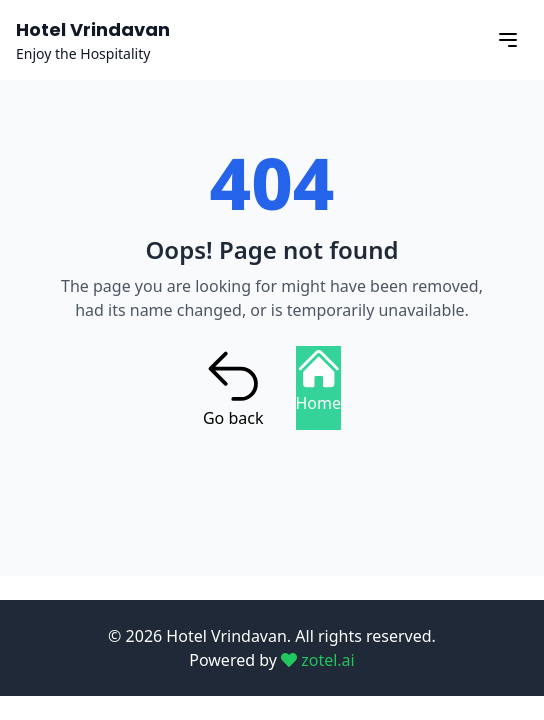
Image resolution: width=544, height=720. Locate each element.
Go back (233, 388)
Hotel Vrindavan (93, 29)
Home (319, 380)
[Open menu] (508, 40)
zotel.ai (318, 660)
